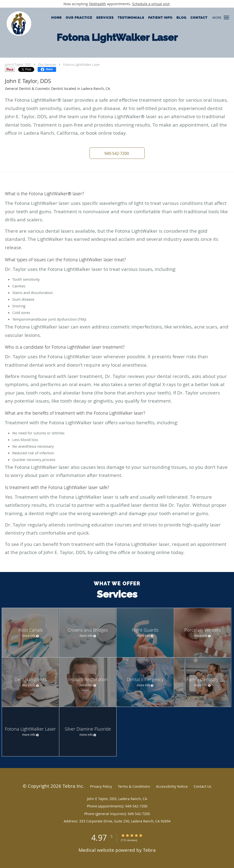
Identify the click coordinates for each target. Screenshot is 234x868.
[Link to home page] (16, 24)
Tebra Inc (73, 786)
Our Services (47, 65)
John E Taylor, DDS (18, 65)
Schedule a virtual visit (151, 4)
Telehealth (97, 4)
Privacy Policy (101, 786)
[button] (226, 17)
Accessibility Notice (172, 786)
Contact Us (203, 786)
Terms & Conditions (134, 786)
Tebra (149, 850)
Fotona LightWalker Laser (82, 65)
